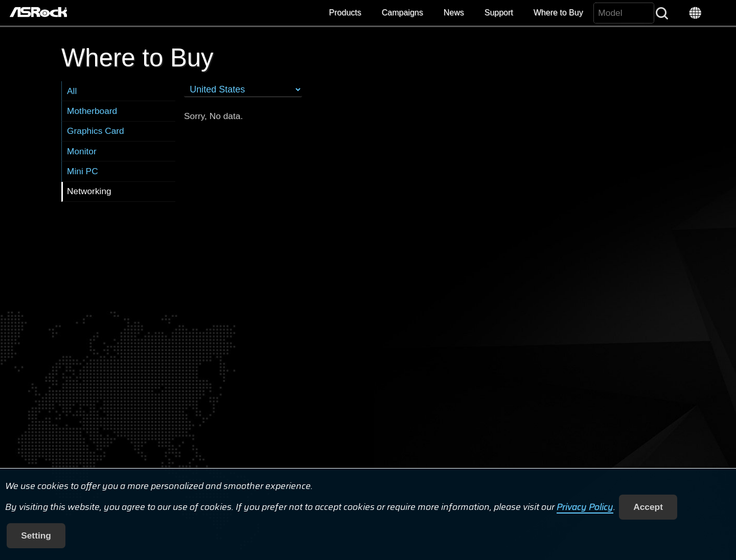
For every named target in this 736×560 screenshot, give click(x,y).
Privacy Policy (585, 507)
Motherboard (92, 111)
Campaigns (402, 13)
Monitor (82, 151)
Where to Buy (558, 13)
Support (499, 13)
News (454, 13)
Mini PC (83, 171)
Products (345, 13)
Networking (89, 191)
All (72, 91)
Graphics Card (96, 131)
